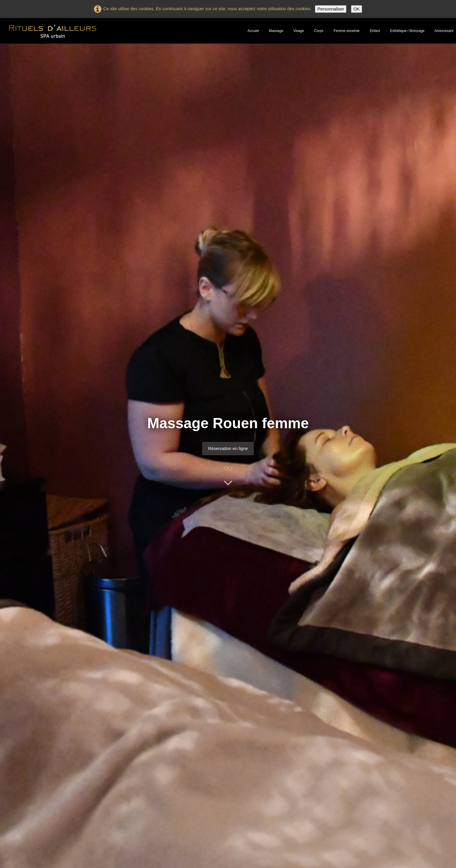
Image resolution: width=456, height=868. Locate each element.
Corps (319, 31)
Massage (276, 31)
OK (357, 9)
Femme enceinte (347, 31)
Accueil (253, 31)
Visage (299, 31)
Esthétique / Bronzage (407, 31)
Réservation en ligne (228, 448)
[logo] (53, 30)
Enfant (375, 31)
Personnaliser (331, 9)
